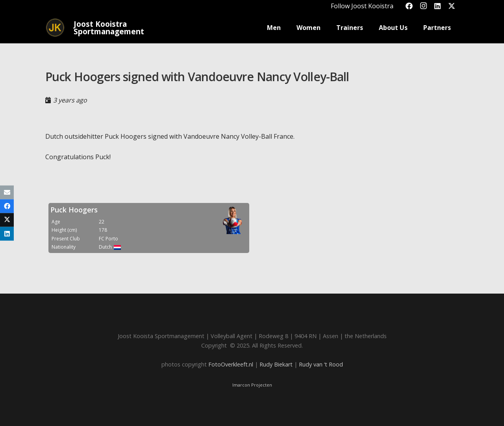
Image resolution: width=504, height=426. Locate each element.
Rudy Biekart (276, 364)
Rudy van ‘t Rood (321, 364)
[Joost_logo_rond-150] (55, 28)
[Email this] (7, 192)
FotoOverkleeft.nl (231, 364)
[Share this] (7, 206)
